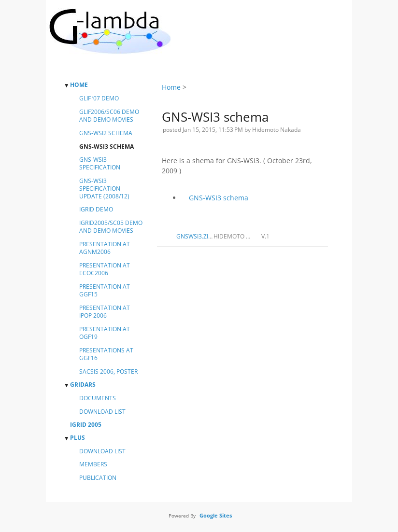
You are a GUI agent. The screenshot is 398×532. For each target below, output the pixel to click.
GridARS (83, 385)
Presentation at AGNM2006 (105, 248)
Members (93, 464)
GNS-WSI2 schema (106, 133)
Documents (98, 398)
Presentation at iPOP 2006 (105, 312)
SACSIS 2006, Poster (108, 372)
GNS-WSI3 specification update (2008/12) (104, 189)
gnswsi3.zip (194, 236)
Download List (102, 451)
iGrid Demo (96, 210)
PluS (78, 438)
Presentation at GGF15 (105, 291)
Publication (98, 478)
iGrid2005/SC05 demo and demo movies (111, 227)
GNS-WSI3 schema (219, 198)
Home (79, 85)
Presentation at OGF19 (105, 333)
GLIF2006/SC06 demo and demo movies (109, 116)
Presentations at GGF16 (106, 354)
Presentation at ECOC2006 (105, 269)
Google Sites (216, 515)
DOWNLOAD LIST (102, 412)
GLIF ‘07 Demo (99, 98)
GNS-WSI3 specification (100, 164)
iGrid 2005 (86, 425)
